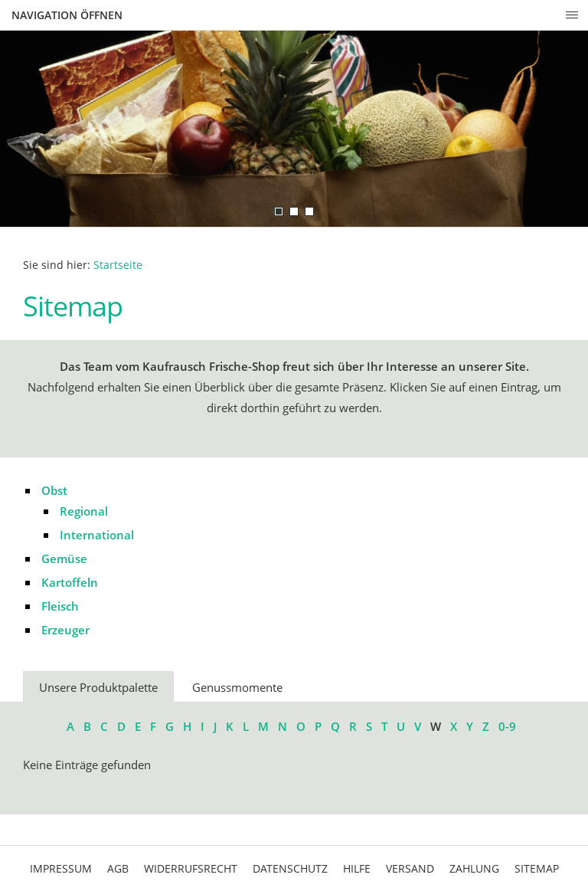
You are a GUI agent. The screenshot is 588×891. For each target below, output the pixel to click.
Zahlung (474, 868)
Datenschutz (290, 868)
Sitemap (537, 868)
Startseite (118, 265)
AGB (118, 868)
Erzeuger (65, 630)
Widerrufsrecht (191, 868)
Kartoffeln (70, 582)
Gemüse (64, 559)
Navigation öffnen (67, 15)
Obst (54, 490)
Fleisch (60, 606)
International (97, 535)
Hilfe (357, 868)
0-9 (507, 726)
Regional (84, 511)
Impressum (61, 868)
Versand (410, 868)
